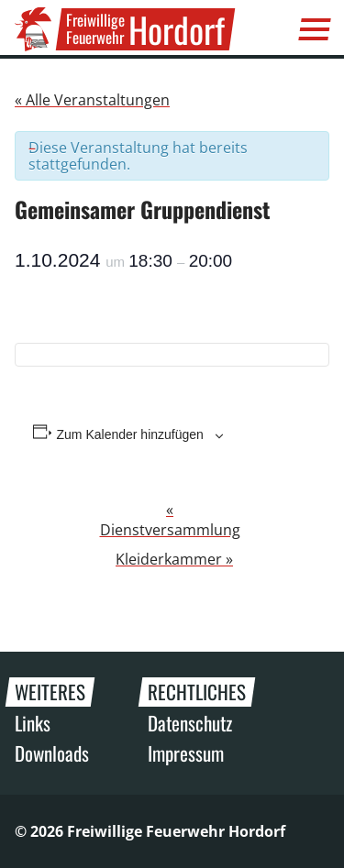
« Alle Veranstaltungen (92, 100)
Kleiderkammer (174, 559)
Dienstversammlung (170, 520)
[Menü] (315, 29)
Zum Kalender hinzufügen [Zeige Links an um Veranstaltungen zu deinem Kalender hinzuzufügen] (130, 434)
